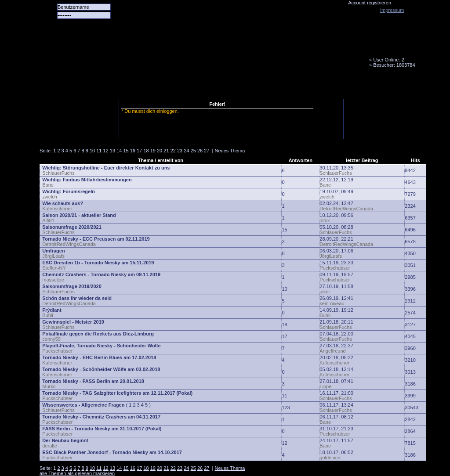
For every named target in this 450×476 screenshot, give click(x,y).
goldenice (330, 458)
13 (112, 151)
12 (106, 151)
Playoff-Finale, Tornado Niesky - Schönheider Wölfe (101, 346)
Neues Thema (230, 151)
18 (146, 151)
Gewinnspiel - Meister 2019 (73, 322)
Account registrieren (370, 3)
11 (99, 151)
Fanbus (263, 86)
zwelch (50, 197)
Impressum (392, 10)
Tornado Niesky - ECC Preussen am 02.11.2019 (96, 239)
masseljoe (53, 280)
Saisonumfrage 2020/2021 (72, 227)
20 (160, 151)
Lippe (325, 386)
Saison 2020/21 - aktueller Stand (79, 215)
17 (139, 151)
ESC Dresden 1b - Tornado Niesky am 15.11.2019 (98, 263)
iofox (325, 220)
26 (200, 151)
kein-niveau (332, 303)
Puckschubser (335, 268)
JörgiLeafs (53, 256)
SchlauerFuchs (58, 173)
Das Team (126, 86)
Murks (49, 386)
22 (173, 151)
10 (92, 151)
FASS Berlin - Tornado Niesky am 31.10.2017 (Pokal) (102, 429)
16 (133, 151)
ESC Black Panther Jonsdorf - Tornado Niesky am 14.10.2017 (112, 452)
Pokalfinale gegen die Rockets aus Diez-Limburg (98, 334)
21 (166, 151)
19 (153, 151)
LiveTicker (195, 86)
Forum (160, 86)
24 (186, 151)
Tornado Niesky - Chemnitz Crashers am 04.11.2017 (101, 417)
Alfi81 (48, 220)
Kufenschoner (57, 209)
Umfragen (53, 251)
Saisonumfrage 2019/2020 (72, 286)
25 (193, 151)
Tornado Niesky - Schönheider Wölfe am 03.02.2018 (101, 369)
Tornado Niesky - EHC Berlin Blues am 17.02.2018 (99, 357)
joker (325, 292)
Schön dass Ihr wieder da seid (77, 298)
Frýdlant (52, 310)
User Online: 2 (388, 60)
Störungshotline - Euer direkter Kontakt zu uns (116, 168)
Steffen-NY (54, 268)
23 (180, 151)
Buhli (47, 315)
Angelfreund (332, 351)
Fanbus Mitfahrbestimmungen (97, 180)
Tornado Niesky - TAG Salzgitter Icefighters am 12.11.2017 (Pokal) (117, 393)
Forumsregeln (79, 191)
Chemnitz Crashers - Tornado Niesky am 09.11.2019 (101, 274)
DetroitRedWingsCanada (346, 209)
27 (207, 151)
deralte (50, 446)
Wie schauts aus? (63, 203)
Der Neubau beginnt (65, 440)
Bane (48, 185)
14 (119, 151)
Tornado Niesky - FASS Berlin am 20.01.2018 (93, 381)
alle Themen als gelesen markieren (77, 473)
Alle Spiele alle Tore (75, 86)
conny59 (51, 339)
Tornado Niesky (233, 50)
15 (126, 151)
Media (229, 86)
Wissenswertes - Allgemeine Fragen (83, 405)
